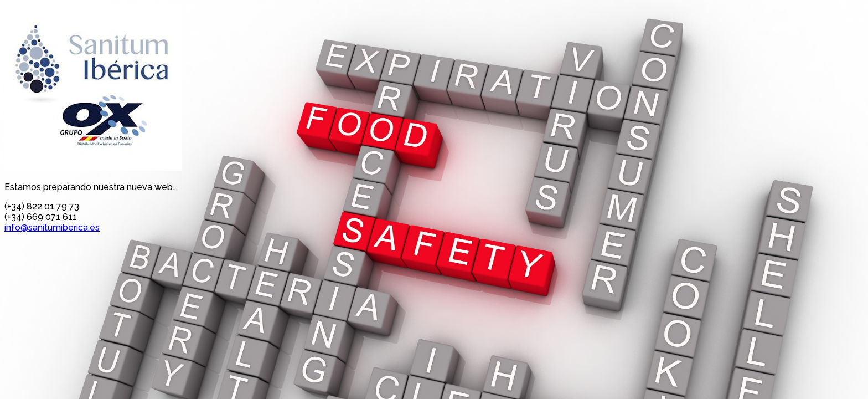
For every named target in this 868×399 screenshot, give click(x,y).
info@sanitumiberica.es (52, 227)
